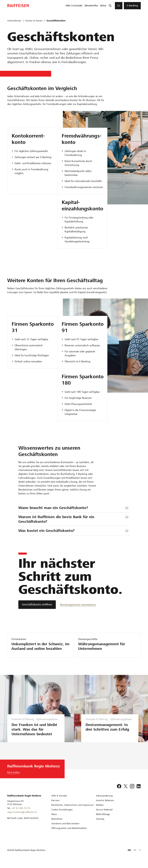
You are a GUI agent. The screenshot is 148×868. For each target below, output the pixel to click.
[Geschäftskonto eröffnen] (37, 605)
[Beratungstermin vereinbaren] (78, 605)
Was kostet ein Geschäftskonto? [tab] (46, 531)
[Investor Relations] (105, 805)
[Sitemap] (100, 823)
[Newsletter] (57, 823)
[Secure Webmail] (104, 814)
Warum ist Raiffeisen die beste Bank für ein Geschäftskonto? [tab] (57, 519)
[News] (54, 819)
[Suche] (110, 6)
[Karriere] (55, 805)
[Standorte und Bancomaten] (65, 828)
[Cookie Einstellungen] (62, 814)
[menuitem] (74, 6)
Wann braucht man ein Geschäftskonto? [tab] (53, 508)
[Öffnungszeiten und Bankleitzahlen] (69, 833)
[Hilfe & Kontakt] (59, 800)
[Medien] (100, 810)
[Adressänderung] (104, 800)
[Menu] (119, 6)
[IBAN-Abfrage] (103, 819)
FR (135, 855)
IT (140, 855)
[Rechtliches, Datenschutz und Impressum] (72, 810)
